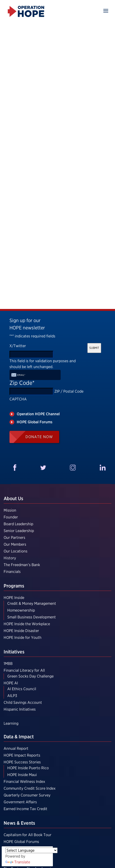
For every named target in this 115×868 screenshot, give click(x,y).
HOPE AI (11, 683)
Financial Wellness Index (24, 782)
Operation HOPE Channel (38, 414)
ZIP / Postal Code (69, 391)
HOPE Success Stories (22, 762)
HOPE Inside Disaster (21, 631)
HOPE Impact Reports (22, 755)
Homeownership (21, 610)
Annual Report (16, 748)
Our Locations (16, 551)
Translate (18, 862)
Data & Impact (19, 737)
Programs (14, 586)
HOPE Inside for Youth (23, 637)
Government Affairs (20, 802)
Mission (10, 510)
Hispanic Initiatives (20, 709)
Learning (11, 723)
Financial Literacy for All (24, 670)
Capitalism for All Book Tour (28, 835)
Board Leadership (18, 524)
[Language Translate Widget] (31, 850)
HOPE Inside (14, 598)
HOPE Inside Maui (22, 775)
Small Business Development (32, 617)
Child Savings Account (23, 702)
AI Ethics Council (22, 689)
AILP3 (12, 696)
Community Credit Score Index (30, 788)
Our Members (15, 544)
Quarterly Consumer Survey (27, 795)
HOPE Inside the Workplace (27, 624)
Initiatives (14, 652)
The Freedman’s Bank (22, 565)
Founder (11, 517)
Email (21, 375)
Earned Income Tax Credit (25, 809)
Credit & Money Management (32, 603)
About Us (13, 498)
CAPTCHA (18, 399)
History (10, 558)
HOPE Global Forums (21, 842)
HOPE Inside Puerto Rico (28, 768)
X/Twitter (18, 346)
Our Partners (14, 538)
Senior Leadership (19, 531)
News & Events (19, 823)
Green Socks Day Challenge (30, 676)
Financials (12, 572)
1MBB (8, 664)
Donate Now (39, 437)
